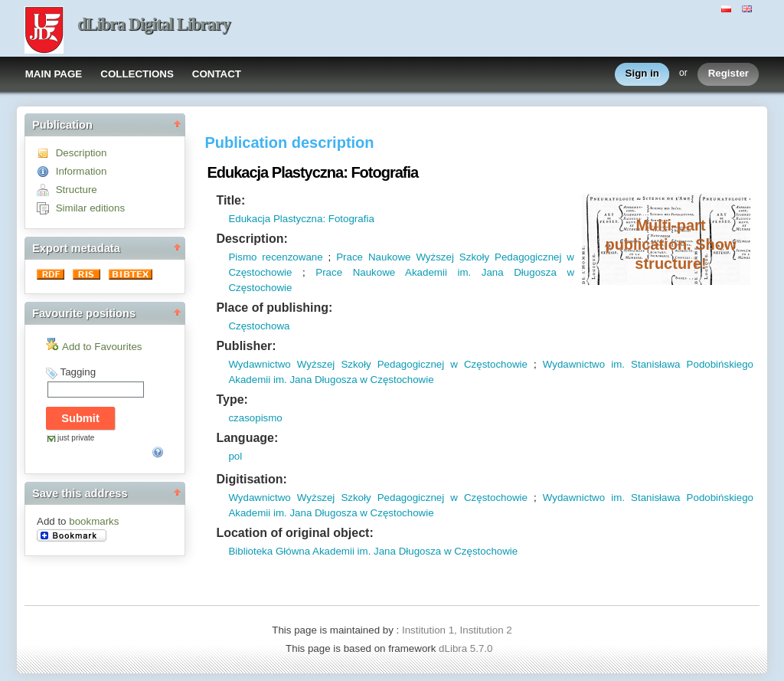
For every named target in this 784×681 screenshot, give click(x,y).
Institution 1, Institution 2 (457, 630)
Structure (77, 190)
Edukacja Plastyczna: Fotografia (301, 219)
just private (76, 438)
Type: (232, 399)
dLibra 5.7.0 (467, 648)
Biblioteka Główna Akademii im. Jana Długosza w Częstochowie (373, 551)
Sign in (642, 74)
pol (235, 456)
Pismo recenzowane (275, 257)
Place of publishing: (274, 308)
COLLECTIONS (137, 74)
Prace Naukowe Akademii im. (393, 272)
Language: (247, 438)
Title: (230, 200)
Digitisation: (251, 479)
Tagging (78, 372)
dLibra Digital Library (154, 24)
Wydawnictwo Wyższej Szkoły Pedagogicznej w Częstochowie (378, 364)
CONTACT (217, 74)
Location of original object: (294, 533)
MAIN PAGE (54, 74)
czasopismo (255, 418)
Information (82, 171)
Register (728, 74)
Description (82, 153)
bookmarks (94, 521)
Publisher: (246, 346)
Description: (252, 239)
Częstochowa (259, 326)
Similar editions (90, 208)
